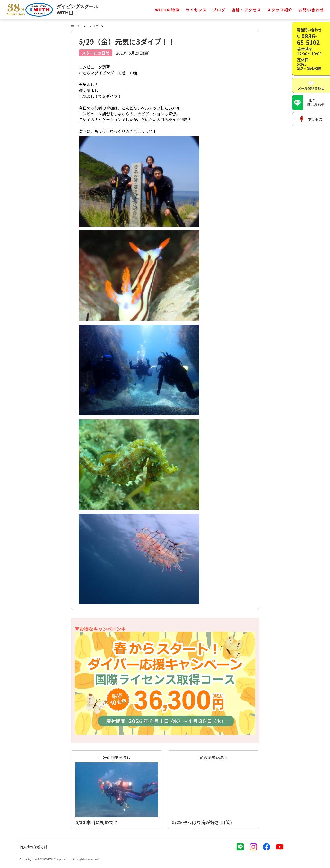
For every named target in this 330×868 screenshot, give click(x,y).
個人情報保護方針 (33, 847)
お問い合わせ (311, 10)
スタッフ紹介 (280, 10)
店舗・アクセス (246, 10)
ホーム (76, 26)
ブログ (219, 10)
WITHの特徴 (167, 10)
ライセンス (196, 10)
